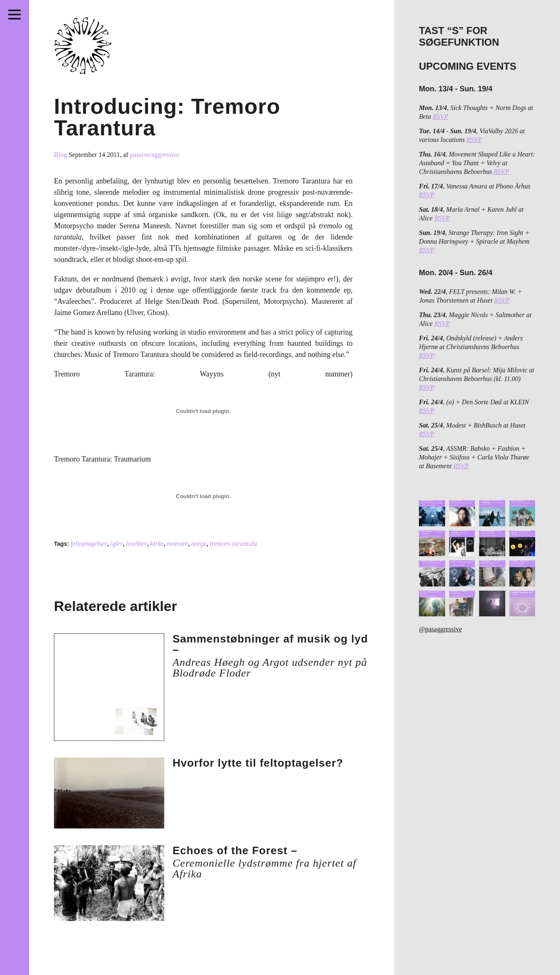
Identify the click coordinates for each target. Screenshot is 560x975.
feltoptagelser (89, 544)
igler (117, 544)
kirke (157, 544)
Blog (61, 155)
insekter (137, 544)
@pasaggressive (441, 629)
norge (199, 544)
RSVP (440, 116)
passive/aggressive (155, 155)
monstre (177, 544)
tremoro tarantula (233, 544)
